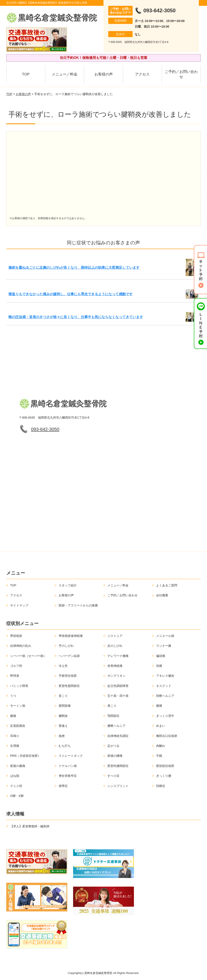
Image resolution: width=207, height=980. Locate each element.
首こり (63, 696)
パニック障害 (19, 686)
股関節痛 (65, 706)
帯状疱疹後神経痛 (71, 636)
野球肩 (15, 676)
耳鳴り (15, 736)
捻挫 (62, 736)
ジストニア (115, 636)
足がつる (113, 746)
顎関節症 (113, 716)
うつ (13, 696)
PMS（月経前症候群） (25, 756)
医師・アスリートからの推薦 (78, 605)
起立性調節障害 (118, 686)
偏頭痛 (161, 656)
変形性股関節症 (69, 686)
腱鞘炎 (63, 716)
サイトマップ (19, 605)
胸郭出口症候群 (167, 736)
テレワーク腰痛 (118, 656)
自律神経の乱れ (21, 646)
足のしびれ (115, 646)
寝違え (63, 726)
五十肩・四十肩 (118, 696)
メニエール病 (165, 636)
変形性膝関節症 (118, 766)
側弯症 (63, 786)
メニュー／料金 (65, 74)
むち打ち (65, 746)
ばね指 (15, 776)
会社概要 (162, 595)
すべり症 (113, 776)
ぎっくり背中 (165, 716)
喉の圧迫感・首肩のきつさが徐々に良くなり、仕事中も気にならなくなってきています (76, 317)
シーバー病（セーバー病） (28, 656)
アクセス (142, 74)
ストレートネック (71, 756)
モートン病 (18, 706)
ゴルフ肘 (16, 666)
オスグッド (164, 686)
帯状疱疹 (16, 636)
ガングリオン (116, 676)
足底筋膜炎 (18, 726)
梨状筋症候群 (165, 766)
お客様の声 (104, 74)
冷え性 (63, 666)
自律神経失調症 (118, 736)
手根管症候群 (68, 676)
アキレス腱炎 (165, 676)
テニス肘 (16, 786)
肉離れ (161, 746)
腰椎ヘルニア (116, 726)
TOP (26, 74)
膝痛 (13, 716)
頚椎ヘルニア (165, 696)
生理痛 (15, 746)
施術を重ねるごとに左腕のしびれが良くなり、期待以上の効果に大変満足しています (74, 268)
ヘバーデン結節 (69, 656)
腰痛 (159, 706)
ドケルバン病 (68, 766)
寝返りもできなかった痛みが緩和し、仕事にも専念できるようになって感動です (71, 294)
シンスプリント (118, 786)
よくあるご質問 (167, 585)
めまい (161, 726)
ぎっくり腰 (164, 776)
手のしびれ (66, 646)
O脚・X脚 (17, 796)
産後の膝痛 (18, 766)
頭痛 (159, 666)
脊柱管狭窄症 (68, 776)
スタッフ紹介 (68, 585)
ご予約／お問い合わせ (181, 74)
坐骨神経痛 (115, 666)
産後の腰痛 (115, 756)
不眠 (159, 756)
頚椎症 (161, 786)
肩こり (112, 706)
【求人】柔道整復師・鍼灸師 (30, 826)
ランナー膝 (164, 646)
